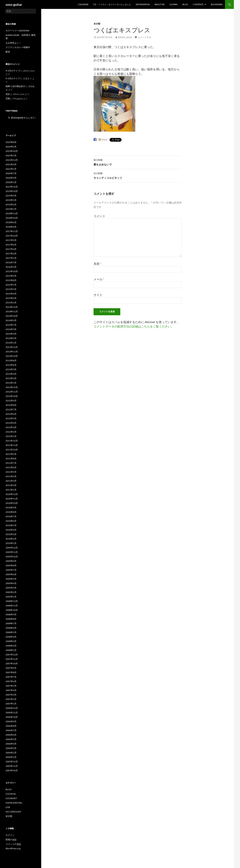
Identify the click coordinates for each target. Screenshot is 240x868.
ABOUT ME (160, 4)
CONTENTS (198, 4)
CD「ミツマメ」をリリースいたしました (112, 4)
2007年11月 (12, 659)
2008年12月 (12, 601)
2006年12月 (12, 708)
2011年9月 (11, 454)
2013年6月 (11, 365)
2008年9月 (11, 614)
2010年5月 (11, 525)
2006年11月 (12, 713)
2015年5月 (11, 289)
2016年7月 (11, 262)
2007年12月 (12, 655)
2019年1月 (11, 209)
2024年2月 (11, 147)
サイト (98, 295)
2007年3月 (11, 695)
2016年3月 (11, 267)
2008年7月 (11, 623)
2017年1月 (11, 258)
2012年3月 (11, 427)
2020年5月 (11, 178)
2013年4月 (11, 374)
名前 (97, 264)
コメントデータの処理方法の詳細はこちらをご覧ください (132, 326)
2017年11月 (12, 231)
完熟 (8, 98)
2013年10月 (12, 356)
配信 (8, 52)
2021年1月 (11, 169)
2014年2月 (11, 338)
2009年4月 (11, 583)
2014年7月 (11, 325)
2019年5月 (11, 200)
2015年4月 (11, 294)
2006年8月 (11, 726)
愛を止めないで (138, 162)
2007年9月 (11, 668)
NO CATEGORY (13, 812)
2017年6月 (11, 245)
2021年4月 (11, 164)
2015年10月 (12, 271)
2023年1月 (11, 155)
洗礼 (8, 94)
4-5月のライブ (13, 71)
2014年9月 (11, 320)
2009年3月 (11, 588)
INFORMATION (143, 4)
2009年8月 (11, 565)
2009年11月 (12, 552)
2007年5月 (11, 686)
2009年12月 (12, 548)
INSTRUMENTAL (14, 803)
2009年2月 (11, 592)
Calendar (83, 4)
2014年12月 (12, 307)
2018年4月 (11, 227)
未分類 (97, 24)
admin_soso (125, 37)
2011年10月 (12, 450)
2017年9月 (11, 240)
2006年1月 (11, 757)
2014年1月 (11, 343)
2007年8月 (11, 672)
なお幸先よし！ (13, 43)
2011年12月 (12, 441)
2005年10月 (12, 770)
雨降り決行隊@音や (15, 86)
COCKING (11, 794)
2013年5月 (11, 369)
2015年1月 (11, 303)
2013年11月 (12, 352)
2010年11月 (12, 499)
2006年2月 (11, 753)
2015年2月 (11, 298)
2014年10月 (12, 316)
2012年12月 (12, 387)
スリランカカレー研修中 (18, 47)
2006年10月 (12, 717)
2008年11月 (12, 606)
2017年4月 (11, 249)
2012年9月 (11, 401)
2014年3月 (11, 334)
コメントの (13, 844)
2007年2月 (11, 699)
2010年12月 (12, 494)
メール (99, 279)
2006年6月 (11, 735)
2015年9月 (11, 276)
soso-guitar (14, 4)
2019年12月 (12, 187)
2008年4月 (11, 637)
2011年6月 (11, 467)
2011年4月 (11, 476)
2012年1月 (11, 436)
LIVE (8, 807)
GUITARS (174, 4)
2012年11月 (12, 392)
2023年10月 (12, 151)
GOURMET (11, 798)
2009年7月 (11, 570)
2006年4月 (11, 744)
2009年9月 (11, 561)
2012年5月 (11, 418)
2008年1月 (11, 650)
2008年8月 (11, 619)
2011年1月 (11, 490)
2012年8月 (11, 405)
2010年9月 (11, 508)
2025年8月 (11, 142)
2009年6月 (11, 574)
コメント (99, 216)
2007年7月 (11, 677)
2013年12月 (12, 347)
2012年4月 (11, 423)
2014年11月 (12, 311)
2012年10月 (12, 396)
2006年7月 (11, 730)
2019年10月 (12, 191)
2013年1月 (11, 383)
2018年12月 (12, 213)
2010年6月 (11, 521)
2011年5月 (11, 472)
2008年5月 (11, 632)
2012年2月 (11, 432)
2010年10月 (12, 503)
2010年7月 (11, 516)
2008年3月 (11, 641)
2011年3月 (11, 481)
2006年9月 (11, 721)
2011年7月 (11, 463)
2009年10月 (12, 557)
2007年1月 (11, 704)
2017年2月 (11, 254)
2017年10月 (12, 236)
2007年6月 (11, 681)
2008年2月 (11, 646)
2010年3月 (11, 534)
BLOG (185, 4)
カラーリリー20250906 (17, 31)
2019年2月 (11, 205)
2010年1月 (11, 543)
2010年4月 (11, 530)
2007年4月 (11, 690)
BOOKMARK (217, 4)
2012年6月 (11, 414)
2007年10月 (12, 663)
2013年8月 (11, 360)
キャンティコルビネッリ (138, 175)
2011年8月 (11, 459)
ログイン (10, 835)
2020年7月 (11, 173)
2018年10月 (12, 218)
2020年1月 (11, 182)
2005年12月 (12, 762)
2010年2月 (11, 539)
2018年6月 (11, 222)
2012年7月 (11, 409)
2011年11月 (12, 445)
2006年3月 (11, 748)
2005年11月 (12, 766)
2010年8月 (11, 512)
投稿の (11, 840)
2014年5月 (11, 329)
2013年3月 (11, 378)
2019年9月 (11, 196)
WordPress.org (13, 848)
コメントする (144, 37)
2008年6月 (11, 628)
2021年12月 (12, 160)
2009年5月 (11, 579)
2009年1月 (11, 597)
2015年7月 (11, 285)
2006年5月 (11, 739)
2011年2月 (11, 485)
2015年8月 (11, 280)
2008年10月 (12, 610)
